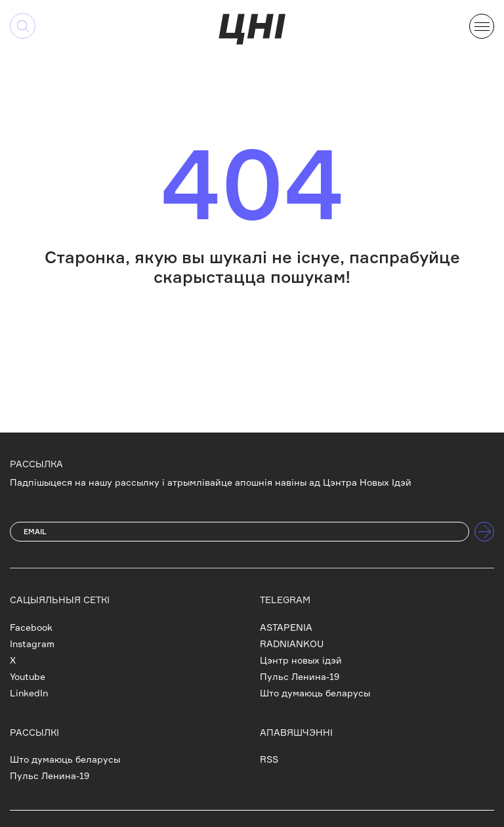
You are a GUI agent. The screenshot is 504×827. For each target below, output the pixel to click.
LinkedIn (29, 693)
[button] (482, 25)
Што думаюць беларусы (315, 693)
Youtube (28, 676)
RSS (269, 759)
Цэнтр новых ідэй (301, 660)
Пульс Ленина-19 (300, 676)
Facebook (31, 627)
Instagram (32, 644)
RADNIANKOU (292, 644)
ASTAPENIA (286, 627)
